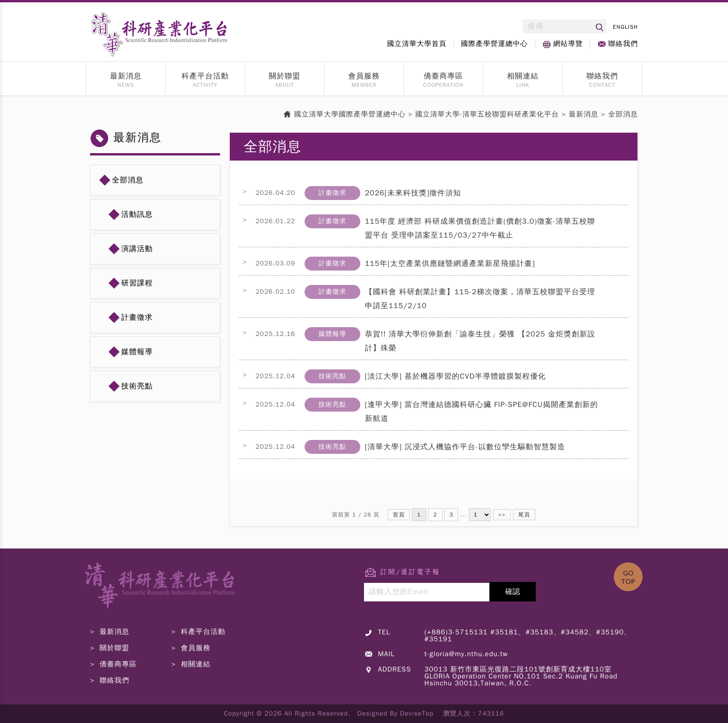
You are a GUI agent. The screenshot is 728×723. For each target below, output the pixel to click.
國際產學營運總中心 (494, 44)
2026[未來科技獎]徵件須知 (413, 193)
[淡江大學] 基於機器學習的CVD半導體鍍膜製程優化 (455, 376)
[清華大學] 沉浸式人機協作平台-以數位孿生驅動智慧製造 (465, 447)
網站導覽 (568, 44)
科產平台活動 (205, 76)
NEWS (126, 85)
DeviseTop (417, 713)
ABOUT (285, 85)
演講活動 (137, 249)
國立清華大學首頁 (417, 44)
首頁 (399, 515)
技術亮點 (137, 386)
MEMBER (364, 85)
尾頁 (524, 515)
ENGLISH (625, 27)
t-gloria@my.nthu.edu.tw (466, 654)
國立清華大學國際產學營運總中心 (350, 114)
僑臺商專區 (444, 76)
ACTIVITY (205, 85)
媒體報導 (137, 352)
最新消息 (126, 76)
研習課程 (137, 283)
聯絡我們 (623, 44)
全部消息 (128, 180)
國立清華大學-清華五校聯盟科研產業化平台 (487, 114)
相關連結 (523, 76)
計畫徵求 (137, 317)
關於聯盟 (285, 76)
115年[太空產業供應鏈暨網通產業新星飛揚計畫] (450, 264)
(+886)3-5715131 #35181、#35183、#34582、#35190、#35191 (528, 636)
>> (502, 515)
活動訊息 (137, 214)
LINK (523, 85)
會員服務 (364, 76)
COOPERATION (444, 85)
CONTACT (602, 85)
